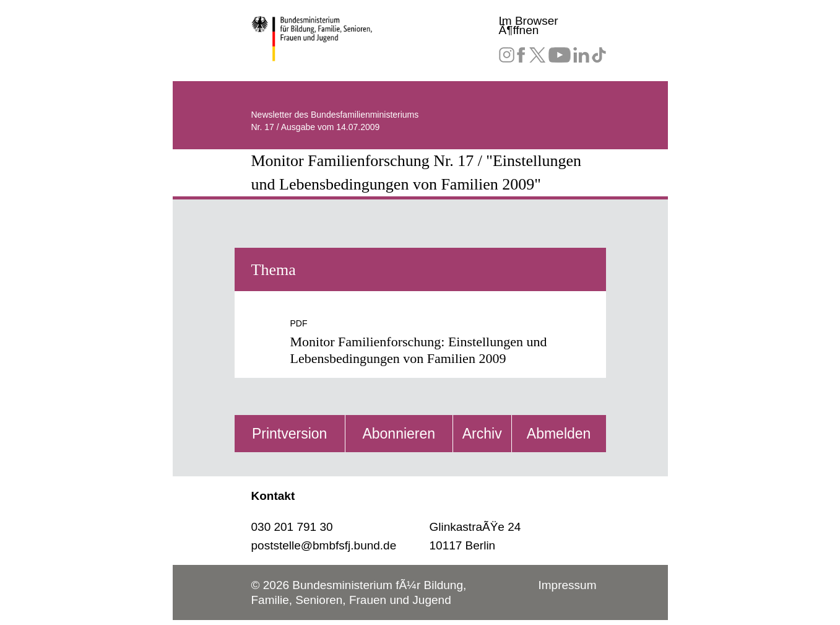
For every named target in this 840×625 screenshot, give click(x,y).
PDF (299, 323)
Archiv (482, 434)
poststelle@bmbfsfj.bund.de (324, 545)
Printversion (289, 434)
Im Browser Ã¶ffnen (529, 25)
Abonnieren (399, 434)
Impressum (568, 585)
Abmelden (559, 434)
